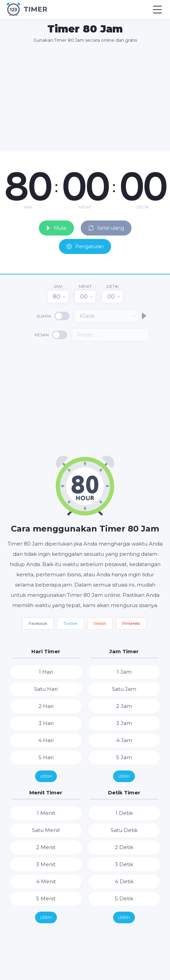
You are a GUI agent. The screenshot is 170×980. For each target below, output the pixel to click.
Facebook (38, 623)
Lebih (46, 776)
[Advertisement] (88, 97)
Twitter (71, 623)
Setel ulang (106, 228)
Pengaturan (85, 246)
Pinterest (131, 623)
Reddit (100, 623)
